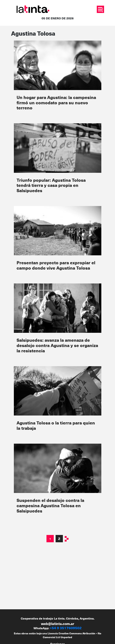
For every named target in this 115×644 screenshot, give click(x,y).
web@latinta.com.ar (58, 624)
